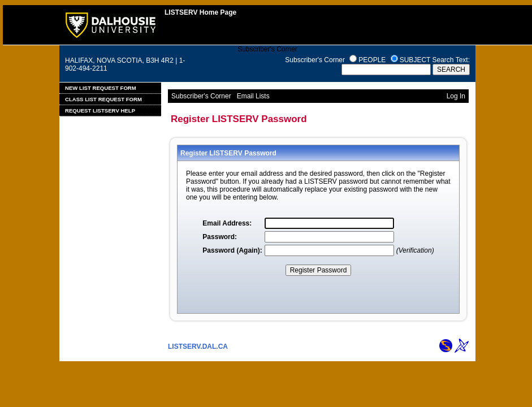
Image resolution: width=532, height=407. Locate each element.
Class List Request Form (103, 99)
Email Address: (227, 223)
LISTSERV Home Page (200, 12)
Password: (220, 237)
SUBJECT (415, 60)
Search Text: (451, 60)
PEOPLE (372, 60)
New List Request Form (101, 88)
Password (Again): (232, 250)
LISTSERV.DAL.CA (198, 347)
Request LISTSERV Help (100, 111)
